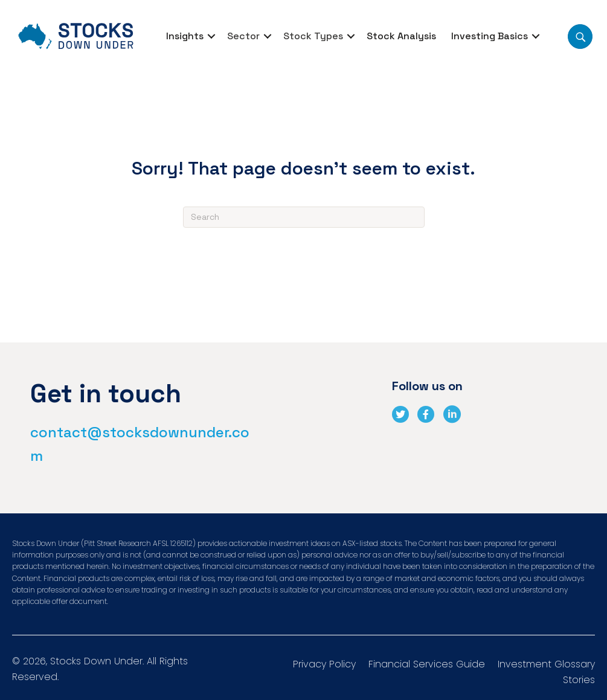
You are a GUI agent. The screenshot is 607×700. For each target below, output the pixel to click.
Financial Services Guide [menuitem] (427, 665)
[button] (211, 36)
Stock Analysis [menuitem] (401, 36)
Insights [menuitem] (185, 36)
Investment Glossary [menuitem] (546, 665)
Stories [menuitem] (579, 681)
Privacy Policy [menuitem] (324, 665)
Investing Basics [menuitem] (490, 36)
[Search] (304, 217)
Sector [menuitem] (243, 36)
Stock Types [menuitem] (313, 36)
